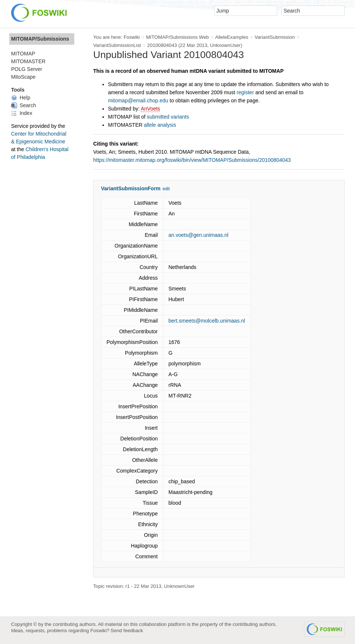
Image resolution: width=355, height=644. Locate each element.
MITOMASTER (28, 61)
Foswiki (132, 37)
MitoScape (23, 77)
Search (23, 105)
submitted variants (168, 117)
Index (22, 113)
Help (21, 98)
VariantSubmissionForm (131, 188)
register (245, 92)
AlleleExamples (232, 37)
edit (166, 189)
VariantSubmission (275, 37)
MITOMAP (23, 54)
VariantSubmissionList (117, 45)
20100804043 (162, 45)
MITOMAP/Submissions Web (177, 37)
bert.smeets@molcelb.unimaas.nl (207, 321)
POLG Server (27, 69)
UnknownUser (225, 45)
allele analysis (160, 125)
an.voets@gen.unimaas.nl (199, 235)
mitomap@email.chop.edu (138, 100)
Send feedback (127, 631)
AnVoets (151, 109)
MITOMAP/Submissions (40, 39)
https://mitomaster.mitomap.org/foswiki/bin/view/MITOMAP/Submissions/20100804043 (192, 160)
